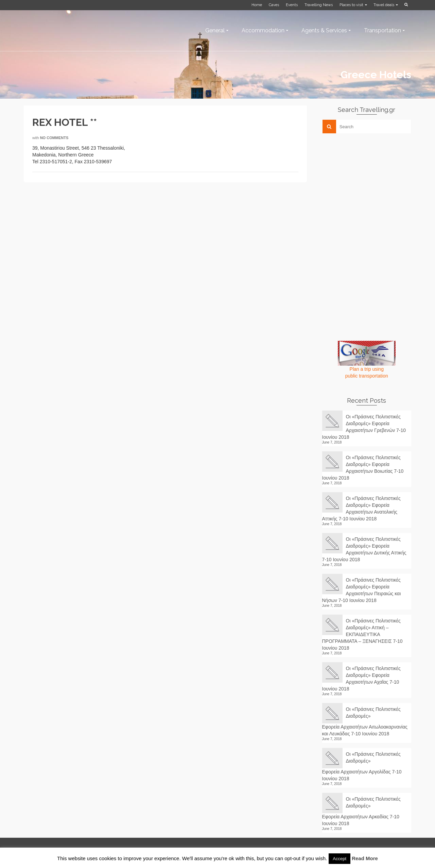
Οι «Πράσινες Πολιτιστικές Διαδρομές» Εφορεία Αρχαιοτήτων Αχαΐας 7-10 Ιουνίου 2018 (361, 679)
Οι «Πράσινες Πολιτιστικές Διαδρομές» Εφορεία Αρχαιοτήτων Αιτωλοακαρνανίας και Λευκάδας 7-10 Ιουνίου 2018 (365, 721)
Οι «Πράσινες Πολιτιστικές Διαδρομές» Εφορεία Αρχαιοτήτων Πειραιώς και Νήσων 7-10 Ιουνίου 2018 (362, 590)
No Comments (54, 138)
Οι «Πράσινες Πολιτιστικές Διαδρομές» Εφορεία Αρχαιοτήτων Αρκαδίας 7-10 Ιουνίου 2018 (361, 811)
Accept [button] (340, 859)
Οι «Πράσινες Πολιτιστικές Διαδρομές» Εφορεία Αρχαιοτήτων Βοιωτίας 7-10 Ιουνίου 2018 (363, 468)
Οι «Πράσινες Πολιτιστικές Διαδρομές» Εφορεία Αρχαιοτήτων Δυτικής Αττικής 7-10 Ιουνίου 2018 (364, 549)
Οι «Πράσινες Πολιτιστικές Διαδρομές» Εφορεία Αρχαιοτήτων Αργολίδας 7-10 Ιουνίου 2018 (362, 766)
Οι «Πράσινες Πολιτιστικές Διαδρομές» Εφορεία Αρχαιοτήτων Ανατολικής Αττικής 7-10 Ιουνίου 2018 (361, 508)
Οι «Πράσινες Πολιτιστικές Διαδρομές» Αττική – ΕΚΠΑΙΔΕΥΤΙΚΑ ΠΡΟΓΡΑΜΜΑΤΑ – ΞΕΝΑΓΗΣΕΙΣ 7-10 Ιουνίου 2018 (362, 634)
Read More (365, 858)
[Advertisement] (373, 186)
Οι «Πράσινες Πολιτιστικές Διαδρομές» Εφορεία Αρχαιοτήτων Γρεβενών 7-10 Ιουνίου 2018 (364, 427)
